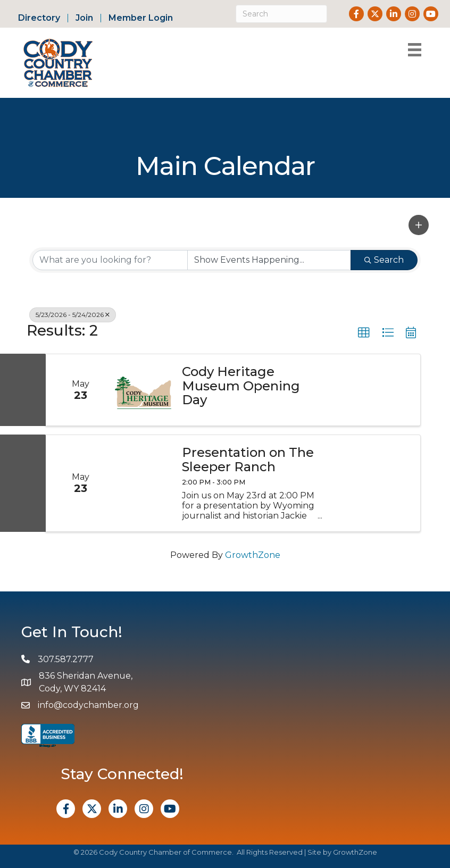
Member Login (141, 18)
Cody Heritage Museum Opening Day (241, 386)
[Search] (281, 14)
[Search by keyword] (110, 260)
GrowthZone (253, 555)
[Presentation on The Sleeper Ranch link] (143, 483)
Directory (39, 18)
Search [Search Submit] (384, 260)
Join (84, 18)
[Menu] (415, 50)
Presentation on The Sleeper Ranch (248, 460)
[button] (419, 225)
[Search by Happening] (269, 260)
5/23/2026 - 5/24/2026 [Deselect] (73, 315)
